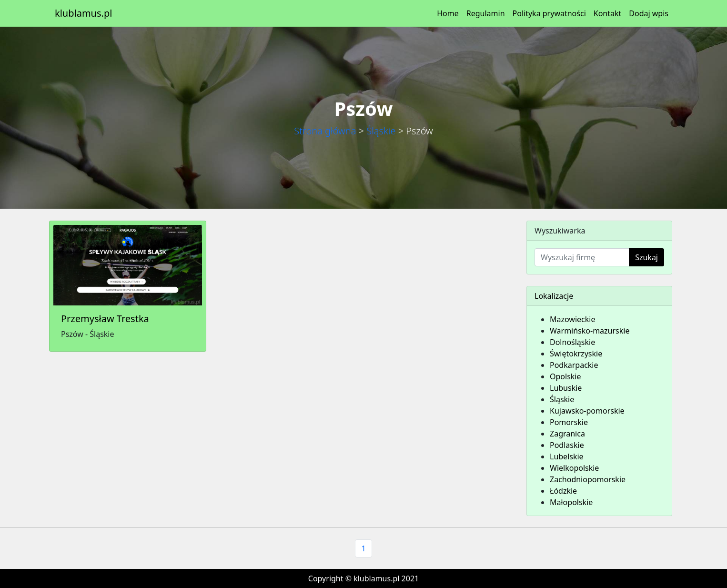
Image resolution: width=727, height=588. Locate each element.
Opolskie (565, 376)
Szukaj (646, 257)
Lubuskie (566, 388)
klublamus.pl (83, 13)
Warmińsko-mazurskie (590, 331)
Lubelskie (567, 456)
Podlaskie (567, 445)
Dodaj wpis (649, 13)
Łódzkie (563, 491)
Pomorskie (569, 422)
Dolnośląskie (572, 342)
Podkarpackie (574, 365)
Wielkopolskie (574, 468)
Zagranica (567, 434)
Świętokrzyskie (576, 354)
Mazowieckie (572, 319)
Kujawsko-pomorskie (587, 411)
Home (448, 13)
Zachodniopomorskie (588, 479)
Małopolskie (571, 502)
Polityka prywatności (549, 13)
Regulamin (486, 13)
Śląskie (381, 131)
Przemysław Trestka (105, 319)
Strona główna (325, 131)
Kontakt (608, 13)
